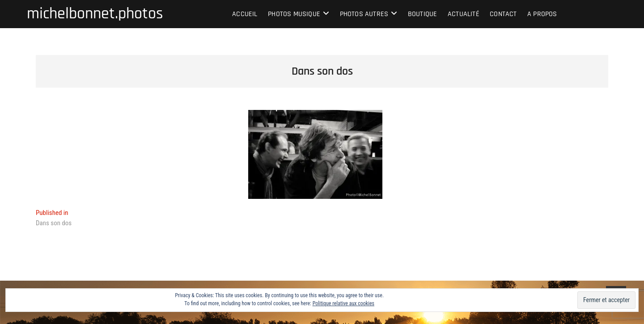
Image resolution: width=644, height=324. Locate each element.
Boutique (423, 14)
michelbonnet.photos (95, 14)
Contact (503, 14)
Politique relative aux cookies (343, 303)
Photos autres (364, 14)
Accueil (245, 14)
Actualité (464, 14)
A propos (542, 14)
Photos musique (294, 14)
